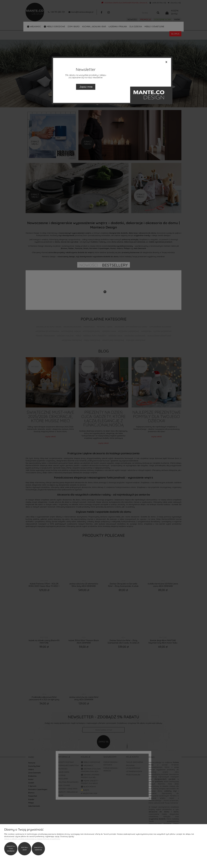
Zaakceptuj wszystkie (38, 849)
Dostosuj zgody (25, 849)
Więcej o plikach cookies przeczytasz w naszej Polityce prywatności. (32, 839)
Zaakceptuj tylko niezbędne (11, 849)
